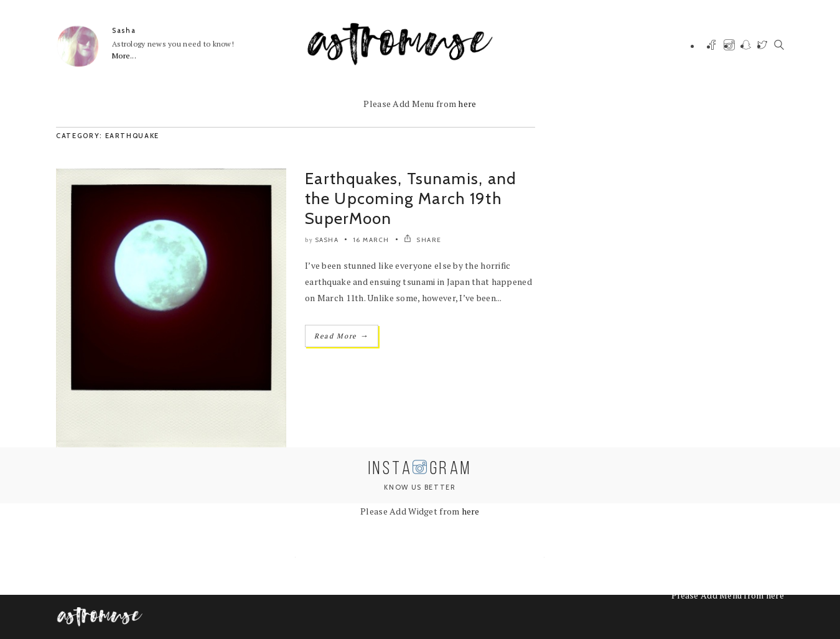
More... (124, 56)
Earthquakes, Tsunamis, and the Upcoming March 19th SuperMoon (411, 198)
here (467, 104)
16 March (371, 240)
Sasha (124, 30)
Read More (342, 336)
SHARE (423, 240)
